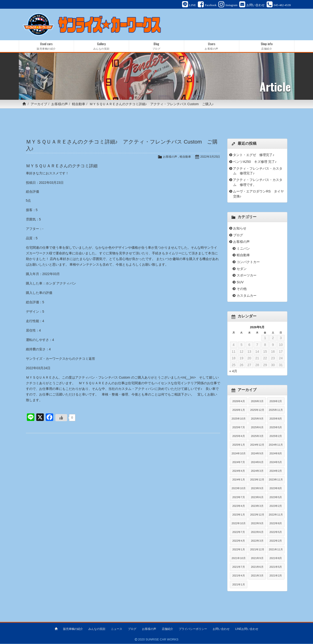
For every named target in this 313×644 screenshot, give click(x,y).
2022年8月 (276, 524)
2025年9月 (257, 419)
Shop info (267, 47)
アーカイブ (39, 105)
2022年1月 (238, 550)
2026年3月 (257, 402)
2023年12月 (257, 480)
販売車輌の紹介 (73, 629)
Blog (156, 47)
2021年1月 (238, 585)
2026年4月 (238, 402)
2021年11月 (276, 550)
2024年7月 (238, 463)
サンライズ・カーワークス (46, 359)
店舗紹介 (167, 629)
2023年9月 (257, 489)
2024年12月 (257, 445)
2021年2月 (276, 576)
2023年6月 (257, 498)
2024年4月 (238, 472)
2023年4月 (238, 507)
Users (212, 47)
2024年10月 (238, 454)
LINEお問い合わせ (247, 629)
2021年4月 (238, 576)
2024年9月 (257, 454)
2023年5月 (276, 498)
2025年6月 (257, 428)
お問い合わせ (221, 629)
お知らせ (240, 229)
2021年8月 (276, 559)
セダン (242, 269)
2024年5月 (276, 463)
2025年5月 (276, 428)
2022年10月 (238, 524)
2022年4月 (238, 541)
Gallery (101, 47)
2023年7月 (238, 498)
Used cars (46, 47)
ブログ (238, 236)
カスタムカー (247, 296)
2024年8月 (276, 454)
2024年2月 (276, 472)
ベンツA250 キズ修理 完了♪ (255, 162)
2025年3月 (257, 437)
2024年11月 (276, 445)
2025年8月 (276, 419)
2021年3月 (257, 576)
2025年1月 (238, 445)
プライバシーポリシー (193, 629)
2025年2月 (276, 437)
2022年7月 (238, 533)
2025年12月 (257, 411)
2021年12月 (257, 550)
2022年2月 (276, 541)
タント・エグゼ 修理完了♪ (254, 156)
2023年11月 (276, 480)
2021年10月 (238, 559)
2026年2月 (276, 402)
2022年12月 (257, 515)
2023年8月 (276, 489)
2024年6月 (257, 463)
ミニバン (243, 249)
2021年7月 (238, 568)
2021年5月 (276, 568)
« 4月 (233, 372)
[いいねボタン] (61, 418)
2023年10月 (238, 489)
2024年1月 (238, 480)
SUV (240, 283)
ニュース (117, 629)
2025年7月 (238, 428)
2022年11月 (276, 515)
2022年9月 (257, 524)
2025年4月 (238, 437)
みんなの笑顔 (97, 629)
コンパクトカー (248, 263)
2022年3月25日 (210, 157)
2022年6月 (257, 533)
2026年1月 (238, 411)
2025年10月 (238, 419)
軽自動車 (79, 105)
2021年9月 (257, 559)
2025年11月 (276, 411)
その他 (242, 289)
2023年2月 (276, 507)
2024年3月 (257, 472)
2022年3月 (257, 541)
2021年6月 (257, 568)
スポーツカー (247, 276)
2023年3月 (257, 507)
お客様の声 (60, 105)
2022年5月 (276, 533)
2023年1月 (238, 515)
